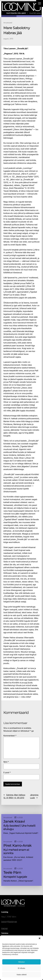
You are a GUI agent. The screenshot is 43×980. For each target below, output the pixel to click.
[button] (40, 938)
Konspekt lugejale (15, 877)
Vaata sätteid (21, 975)
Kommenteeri (10, 736)
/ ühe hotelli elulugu (19, 827)
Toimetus (5, 933)
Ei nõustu (21, 968)
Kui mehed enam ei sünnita (16, 851)
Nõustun (22, 962)
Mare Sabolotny (17, 28)
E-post (7, 772)
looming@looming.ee (9, 921)
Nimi (6, 762)
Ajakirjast (4, 928)
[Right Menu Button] (40, 4)
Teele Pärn (12, 872)
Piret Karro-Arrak (18, 846)
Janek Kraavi (14, 821)
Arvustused (8, 23)
